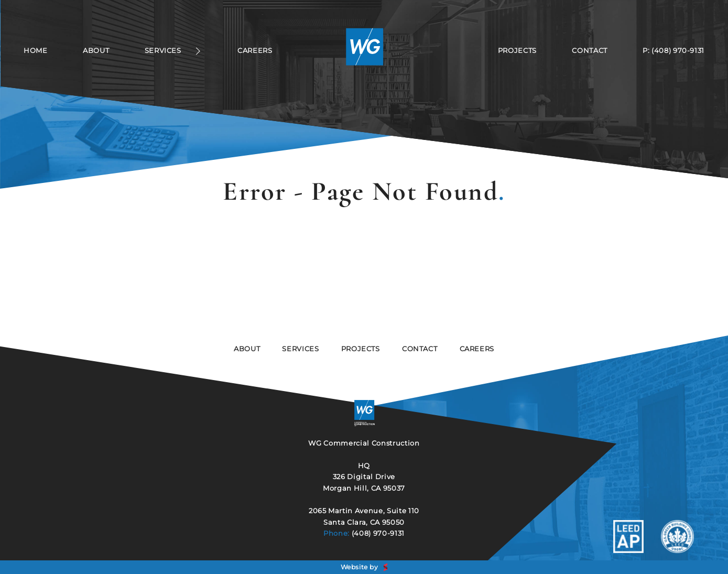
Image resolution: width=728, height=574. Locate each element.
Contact (589, 51)
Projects (517, 51)
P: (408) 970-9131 (673, 51)
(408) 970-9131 (378, 533)
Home (36, 51)
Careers (255, 51)
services (300, 349)
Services (163, 51)
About (96, 51)
